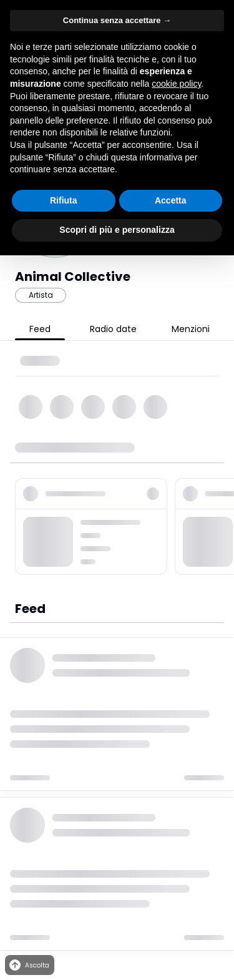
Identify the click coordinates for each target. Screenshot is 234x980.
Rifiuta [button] (64, 200)
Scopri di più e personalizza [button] (117, 230)
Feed (40, 329)
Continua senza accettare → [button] (117, 20)
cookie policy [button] (176, 84)
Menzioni (191, 329)
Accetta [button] (171, 200)
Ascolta (28, 965)
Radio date (113, 329)
